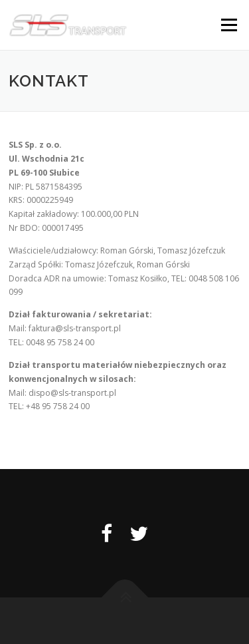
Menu (228, 25)
